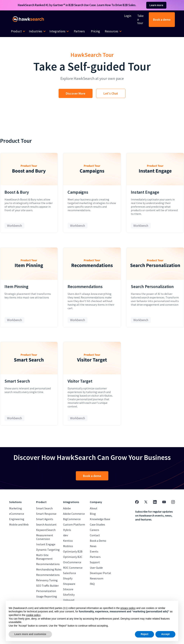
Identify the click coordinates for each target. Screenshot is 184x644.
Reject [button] (144, 634)
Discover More (76, 93)
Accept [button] (165, 634)
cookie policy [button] (33, 615)
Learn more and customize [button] (30, 634)
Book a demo (162, 20)
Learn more (156, 5)
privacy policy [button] (128, 608)
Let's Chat (111, 93)
